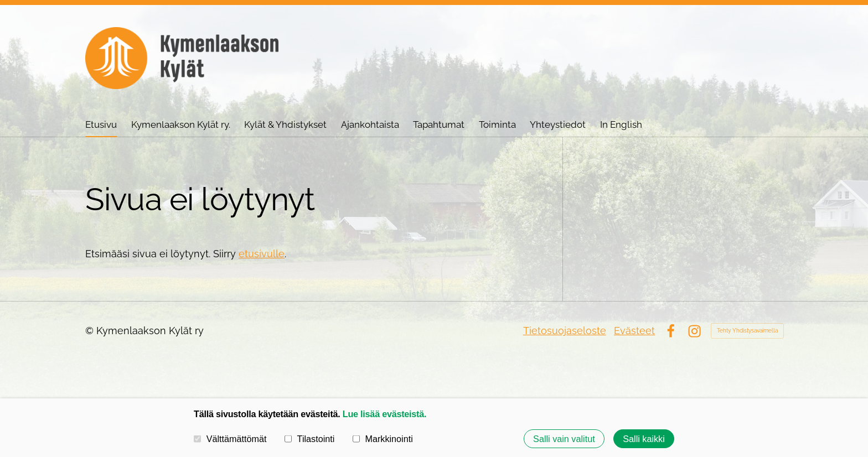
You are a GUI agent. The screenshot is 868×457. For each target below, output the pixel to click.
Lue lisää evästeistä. (384, 414)
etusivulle (262, 254)
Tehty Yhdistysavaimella (747, 331)
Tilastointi (309, 439)
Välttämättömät (230, 439)
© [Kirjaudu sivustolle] (91, 331)
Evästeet (634, 331)
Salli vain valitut (564, 439)
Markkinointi (383, 439)
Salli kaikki (644, 439)
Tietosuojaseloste (565, 331)
